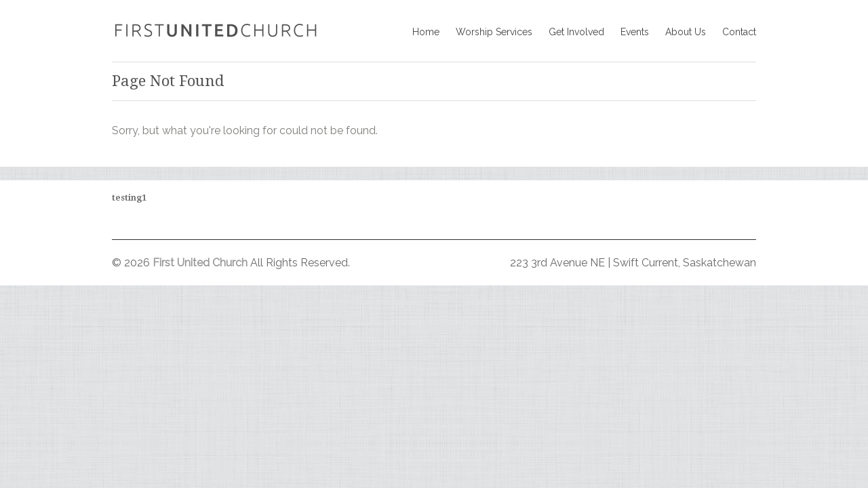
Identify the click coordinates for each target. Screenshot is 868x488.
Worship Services (494, 32)
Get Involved (576, 32)
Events (635, 32)
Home (426, 32)
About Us (686, 32)
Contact (739, 32)
